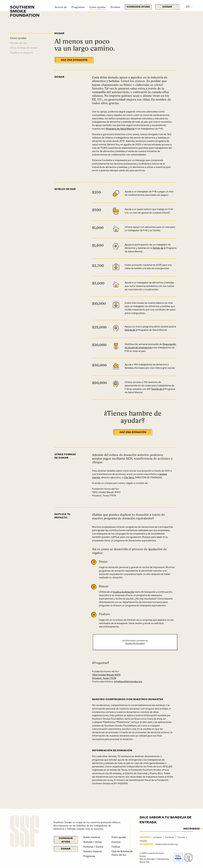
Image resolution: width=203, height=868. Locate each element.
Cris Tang (129, 477)
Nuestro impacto (93, 851)
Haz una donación (74, 60)
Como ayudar (98, 7)
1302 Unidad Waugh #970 (106, 675)
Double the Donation (135, 643)
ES (188, 7)
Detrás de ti (159, 248)
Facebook (170, 837)
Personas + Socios (93, 847)
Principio (151, 859)
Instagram (158, 837)
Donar (167, 7)
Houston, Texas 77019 (104, 678)
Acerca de (61, 7)
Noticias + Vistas (92, 842)
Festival (116, 847)
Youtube (181, 837)
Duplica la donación (124, 592)
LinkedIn (143, 841)
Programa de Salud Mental (120, 129)
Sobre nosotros (92, 837)
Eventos (115, 7)
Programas (78, 7)
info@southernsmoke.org (128, 681)
